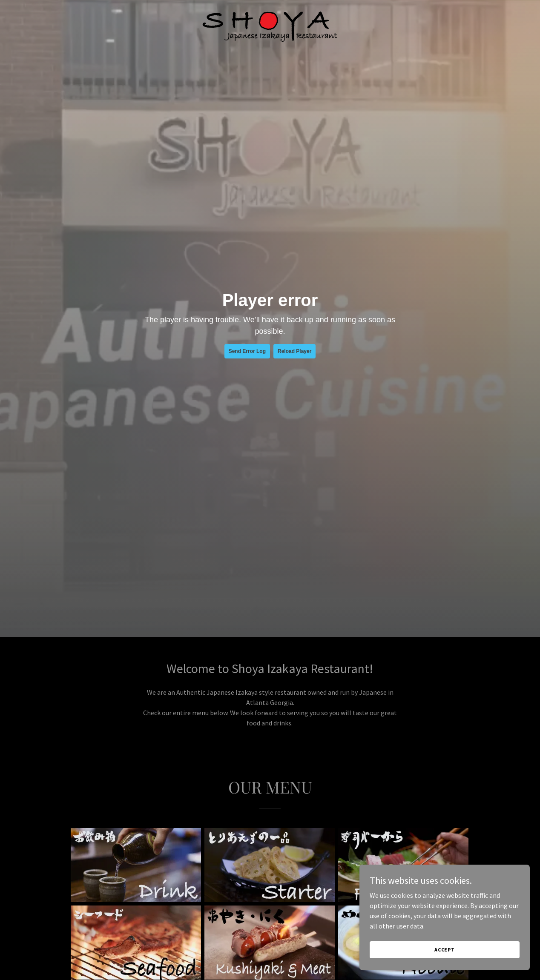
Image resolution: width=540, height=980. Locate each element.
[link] (270, 25)
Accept (445, 950)
